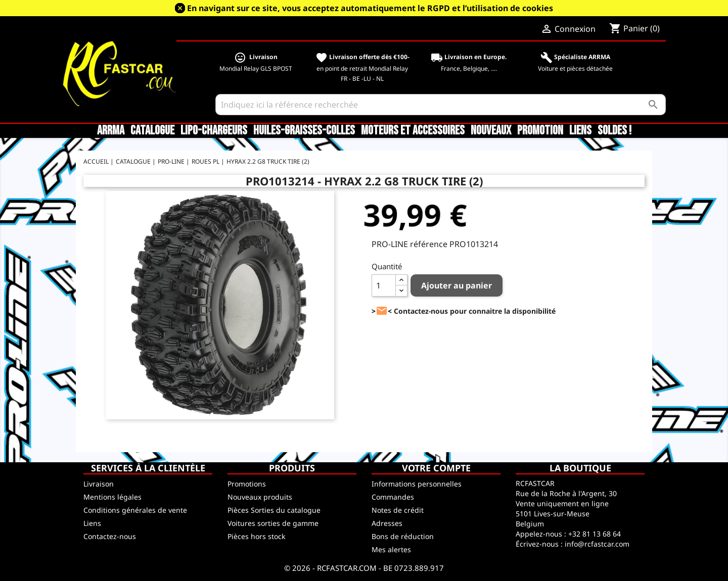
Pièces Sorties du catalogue (274, 510)
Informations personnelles (417, 484)
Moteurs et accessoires (413, 131)
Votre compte (436, 468)
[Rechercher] (441, 105)
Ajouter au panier (457, 285)
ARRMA (111, 131)
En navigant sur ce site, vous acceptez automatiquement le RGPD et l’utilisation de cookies (370, 8)
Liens (580, 131)
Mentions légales (112, 497)
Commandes (393, 497)
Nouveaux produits (260, 497)
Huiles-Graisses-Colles (304, 131)
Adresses (387, 523)
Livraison (99, 484)
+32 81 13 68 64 (595, 534)
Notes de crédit (398, 510)
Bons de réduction (403, 536)
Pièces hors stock (256, 536)
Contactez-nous (110, 536)
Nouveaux (491, 131)
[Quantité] (384, 285)
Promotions (247, 484)
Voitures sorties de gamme (273, 523)
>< (382, 311)
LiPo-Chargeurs (214, 131)
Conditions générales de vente (135, 510)
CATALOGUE (152, 131)
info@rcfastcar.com (597, 544)
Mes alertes (391, 549)
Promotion (540, 131)
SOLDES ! (615, 131)
